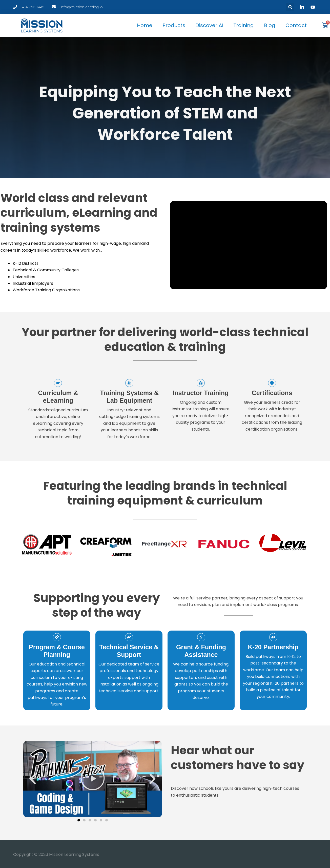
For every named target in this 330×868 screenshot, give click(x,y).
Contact (296, 25)
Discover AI (209, 25)
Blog (270, 25)
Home (145, 25)
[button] (290, 7)
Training (244, 25)
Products (174, 25)
